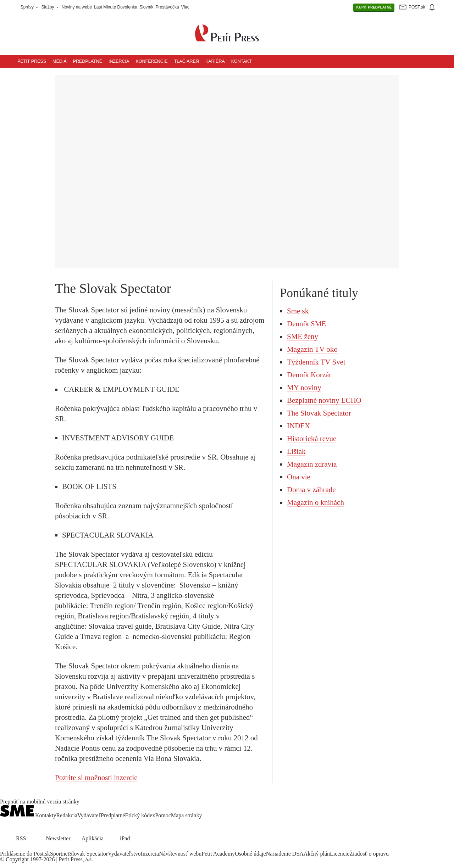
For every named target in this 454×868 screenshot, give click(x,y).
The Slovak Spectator (319, 413)
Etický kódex (140, 815)
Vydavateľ (89, 815)
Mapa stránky (187, 815)
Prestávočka (167, 7)
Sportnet (60, 854)
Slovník (146, 7)
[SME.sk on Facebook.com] (4, 848)
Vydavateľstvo (124, 854)
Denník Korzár (309, 375)
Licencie (340, 854)
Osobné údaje (250, 854)
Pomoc (163, 815)
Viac (185, 7)
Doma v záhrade (311, 490)
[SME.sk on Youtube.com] (29, 848)
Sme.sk (298, 311)
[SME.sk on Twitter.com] (13, 848)
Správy (30, 7)
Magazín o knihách (315, 502)
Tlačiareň (187, 61)
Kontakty (46, 815)
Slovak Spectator (88, 854)
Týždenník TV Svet (316, 362)
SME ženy (303, 336)
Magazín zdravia (312, 464)
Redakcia (67, 815)
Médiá (60, 61)
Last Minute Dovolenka (116, 7)
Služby (50, 7)
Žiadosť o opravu (369, 854)
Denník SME (306, 324)
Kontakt (242, 61)
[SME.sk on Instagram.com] (21, 848)
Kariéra (215, 61)
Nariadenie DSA (285, 854)
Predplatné (88, 61)
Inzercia (119, 61)
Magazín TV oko (312, 349)
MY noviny (304, 388)
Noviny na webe (77, 7)
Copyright (17, 859)
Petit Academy (218, 854)
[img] (432, 7)
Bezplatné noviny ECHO (324, 400)
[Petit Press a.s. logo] (227, 29)
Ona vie (299, 477)
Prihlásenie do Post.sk (25, 854)
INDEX (298, 426)
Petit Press (32, 61)
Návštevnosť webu (180, 854)
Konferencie (151, 61)
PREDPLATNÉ (374, 7)
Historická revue (312, 439)
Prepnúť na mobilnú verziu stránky (40, 802)
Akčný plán (317, 854)
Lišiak (296, 451)
